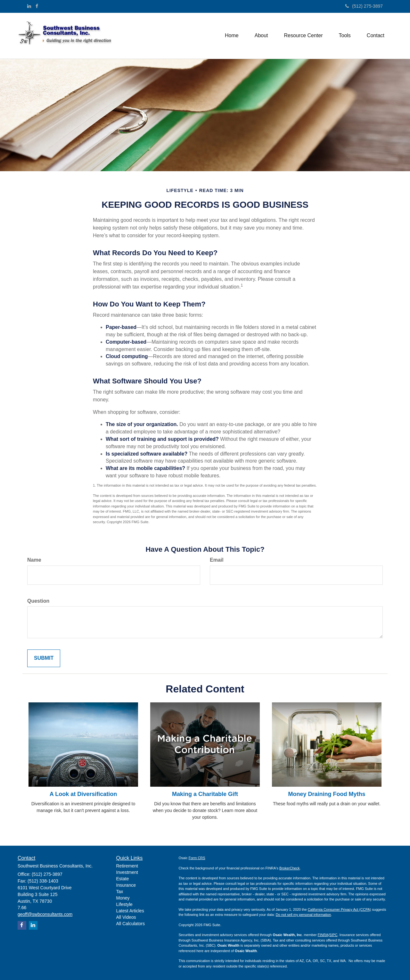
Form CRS (197, 858)
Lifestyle (124, 904)
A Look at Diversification (83, 794)
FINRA (323, 935)
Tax (120, 892)
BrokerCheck (290, 868)
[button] (261, 36)
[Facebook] (37, 6)
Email (217, 560)
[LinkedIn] (29, 6)
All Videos (126, 917)
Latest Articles (130, 911)
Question (38, 601)
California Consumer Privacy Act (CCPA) (340, 909)
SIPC (333, 935)
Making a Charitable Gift (205, 794)
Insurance (126, 885)
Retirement (127, 866)
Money (123, 898)
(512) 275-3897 (364, 6)
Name (34, 560)
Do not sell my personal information (303, 915)
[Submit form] (44, 658)
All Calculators (131, 924)
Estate (123, 879)
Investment (127, 872)
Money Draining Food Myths (327, 794)
